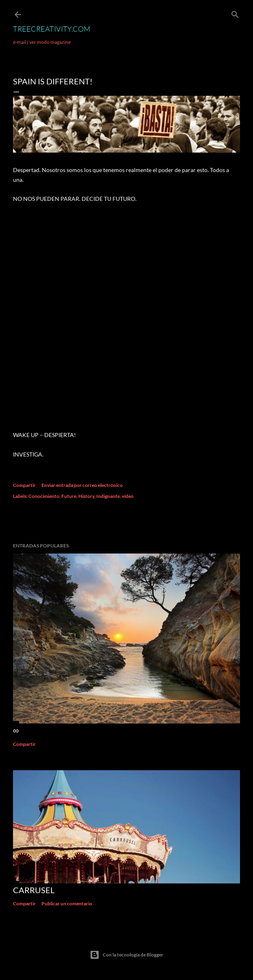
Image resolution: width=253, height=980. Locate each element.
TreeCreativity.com (52, 29)
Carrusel (34, 890)
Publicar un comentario (67, 904)
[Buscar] (235, 13)
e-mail (19, 42)
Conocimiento (44, 496)
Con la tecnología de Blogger (126, 955)
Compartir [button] (24, 485)
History (86, 496)
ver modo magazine (50, 42)
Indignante (108, 496)
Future (69, 496)
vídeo (128, 496)
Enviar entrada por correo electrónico (82, 485)
